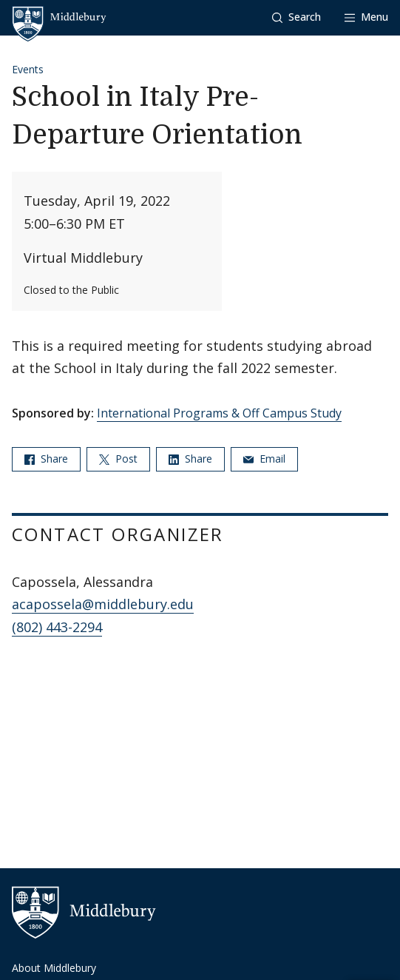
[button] (296, 17)
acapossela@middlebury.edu (103, 604)
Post (118, 459)
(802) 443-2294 (57, 627)
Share (46, 459)
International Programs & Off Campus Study (219, 413)
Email (264, 459)
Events (28, 69)
